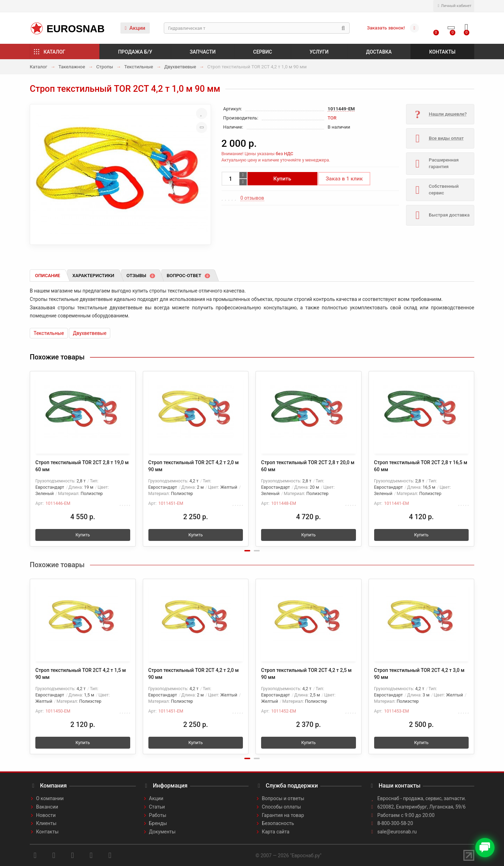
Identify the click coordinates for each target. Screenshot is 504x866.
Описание (48, 276)
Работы (158, 815)
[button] (247, 551)
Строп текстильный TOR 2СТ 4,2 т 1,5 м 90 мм (81, 674)
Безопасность (278, 823)
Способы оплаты (281, 807)
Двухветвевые (180, 67)
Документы (162, 832)
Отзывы (141, 276)
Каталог (55, 52)
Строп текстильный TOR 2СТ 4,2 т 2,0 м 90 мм (194, 466)
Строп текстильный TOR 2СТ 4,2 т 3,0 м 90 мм (419, 674)
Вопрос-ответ (188, 276)
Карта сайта (276, 832)
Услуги (319, 52)
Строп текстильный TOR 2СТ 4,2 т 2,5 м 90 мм (306, 674)
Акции (135, 28)
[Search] (257, 28)
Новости (46, 815)
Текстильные (139, 67)
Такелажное (72, 67)
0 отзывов (252, 198)
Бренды (158, 823)
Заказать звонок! (386, 28)
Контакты (442, 52)
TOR (332, 118)
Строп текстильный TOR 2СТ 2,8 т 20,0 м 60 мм (308, 466)
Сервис (262, 52)
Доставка (379, 52)
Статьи (157, 807)
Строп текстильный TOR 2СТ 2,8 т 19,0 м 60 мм (82, 466)
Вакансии (47, 807)
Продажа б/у (135, 52)
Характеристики (93, 276)
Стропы (105, 67)
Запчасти (203, 52)
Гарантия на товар (283, 815)
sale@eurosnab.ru (397, 832)
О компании (50, 798)
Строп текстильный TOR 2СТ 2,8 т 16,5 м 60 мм (421, 466)
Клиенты (46, 823)
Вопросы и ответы (283, 798)
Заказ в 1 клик (344, 179)
